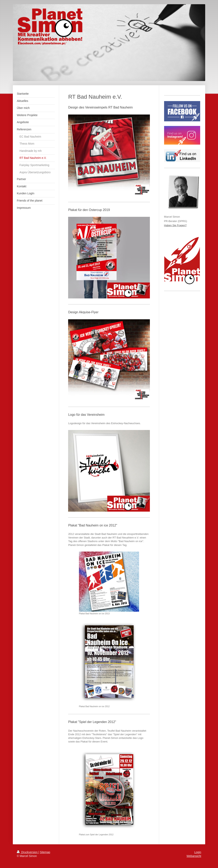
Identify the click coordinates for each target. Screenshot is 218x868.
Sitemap (45, 852)
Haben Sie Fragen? (175, 225)
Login (198, 852)
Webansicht (194, 856)
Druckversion (28, 852)
